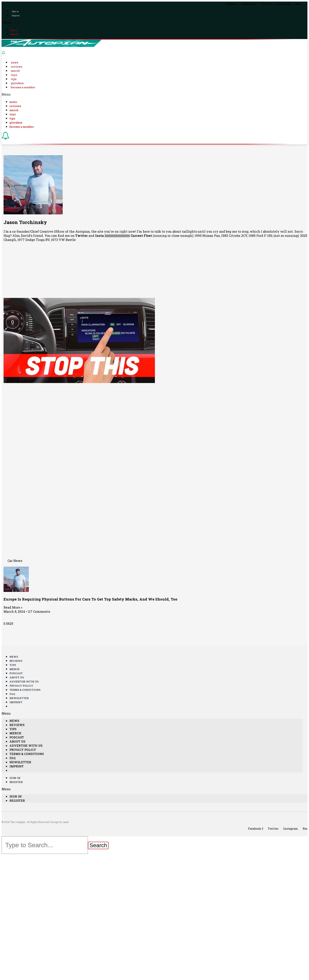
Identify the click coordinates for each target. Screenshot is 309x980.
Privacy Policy (21, 686)
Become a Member (23, 87)
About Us (17, 678)
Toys (14, 75)
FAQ (12, 694)
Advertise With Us (24, 682)
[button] (154, 22)
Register (16, 15)
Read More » (13, 608)
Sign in (15, 11)
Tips (14, 79)
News (14, 62)
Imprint (16, 702)
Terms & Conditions (25, 690)
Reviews (17, 67)
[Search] (98, 846)
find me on (73, 236)
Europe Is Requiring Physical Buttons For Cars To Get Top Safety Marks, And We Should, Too (90, 599)
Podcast (16, 673)
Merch (15, 71)
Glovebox (17, 83)
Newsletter (19, 698)
